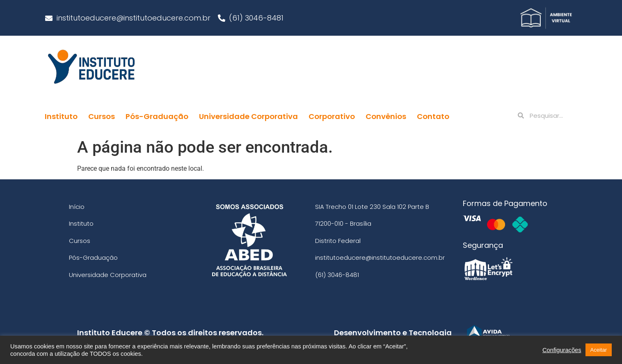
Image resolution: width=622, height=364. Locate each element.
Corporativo (332, 116)
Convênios (386, 116)
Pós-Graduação (157, 116)
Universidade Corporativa (248, 116)
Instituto (61, 116)
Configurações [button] (562, 350)
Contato (433, 116)
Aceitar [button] (599, 350)
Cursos (102, 116)
